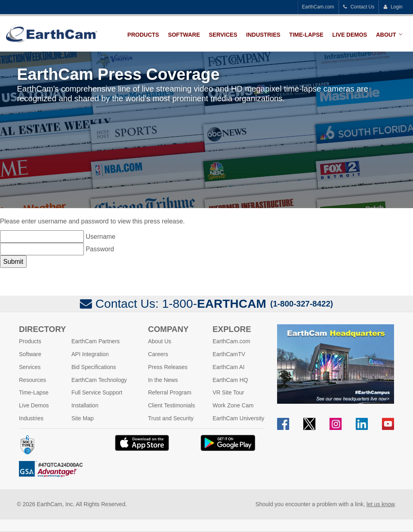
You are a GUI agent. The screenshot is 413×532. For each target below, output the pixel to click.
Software (184, 35)
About (386, 35)
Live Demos (350, 35)
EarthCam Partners (96, 341)
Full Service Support (97, 392)
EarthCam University (238, 418)
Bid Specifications (94, 367)
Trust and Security (171, 418)
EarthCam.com (318, 7)
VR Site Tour (228, 392)
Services (223, 35)
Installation (85, 405)
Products (143, 35)
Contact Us (359, 7)
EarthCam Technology (99, 380)
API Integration (90, 354)
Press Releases (168, 367)
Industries (263, 35)
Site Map (82, 418)
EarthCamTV (229, 354)
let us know (381, 504)
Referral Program (170, 392)
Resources (32, 380)
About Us (160, 341)
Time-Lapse (306, 35)
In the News (163, 380)
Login (393, 7)
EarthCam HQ (230, 380)
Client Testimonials (171, 405)
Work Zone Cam (233, 405)
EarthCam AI (228, 367)
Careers (158, 354)
